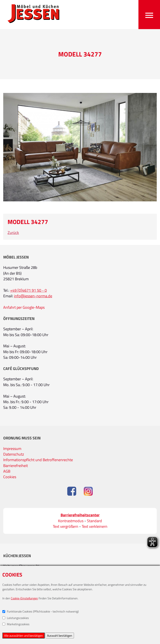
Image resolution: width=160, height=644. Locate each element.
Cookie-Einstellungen (24, 598)
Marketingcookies (16, 624)
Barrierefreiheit (16, 466)
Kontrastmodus (71, 521)
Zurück (13, 233)
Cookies (10, 477)
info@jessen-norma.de (33, 296)
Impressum (12, 449)
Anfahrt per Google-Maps (24, 307)
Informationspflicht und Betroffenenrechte (38, 460)
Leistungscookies (16, 618)
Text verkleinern (95, 526)
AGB (7, 471)
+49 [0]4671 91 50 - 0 (28, 290)
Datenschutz (14, 454)
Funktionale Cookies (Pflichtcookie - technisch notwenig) (41, 611)
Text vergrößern (66, 526)
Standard (94, 521)
